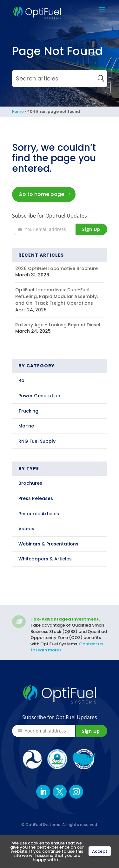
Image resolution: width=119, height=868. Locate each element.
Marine (26, 426)
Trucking (28, 411)
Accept (100, 851)
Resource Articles (39, 514)
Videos (26, 529)
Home (18, 111)
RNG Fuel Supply (37, 441)
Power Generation (39, 396)
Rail (23, 380)
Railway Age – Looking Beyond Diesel (58, 325)
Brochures (30, 483)
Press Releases (36, 498)
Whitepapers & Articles (45, 559)
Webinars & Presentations (48, 544)
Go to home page (41, 194)
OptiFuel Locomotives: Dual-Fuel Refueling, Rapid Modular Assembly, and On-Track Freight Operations (56, 296)
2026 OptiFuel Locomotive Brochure (56, 268)
